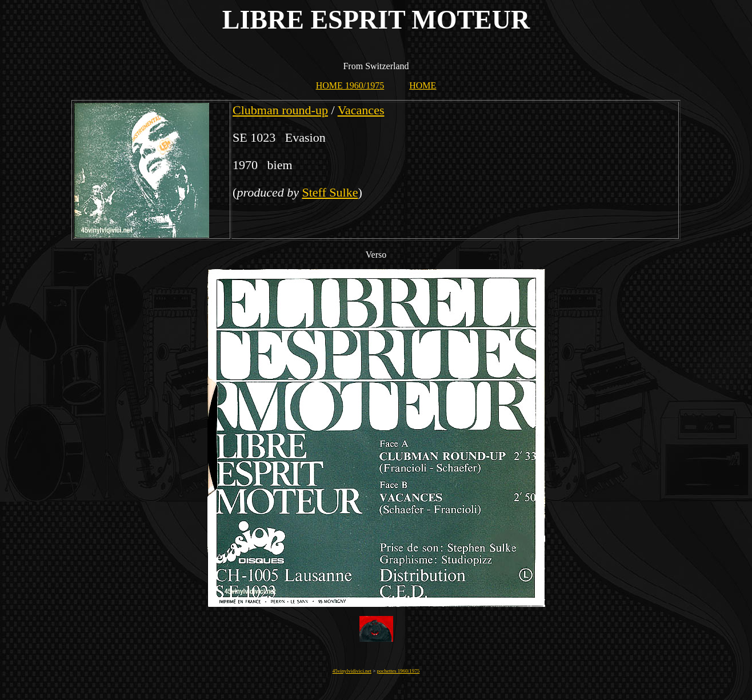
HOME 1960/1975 (350, 85)
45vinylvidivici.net (352, 671)
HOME (423, 85)
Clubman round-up (280, 110)
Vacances (361, 110)
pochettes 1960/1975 (399, 671)
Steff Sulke (330, 192)
